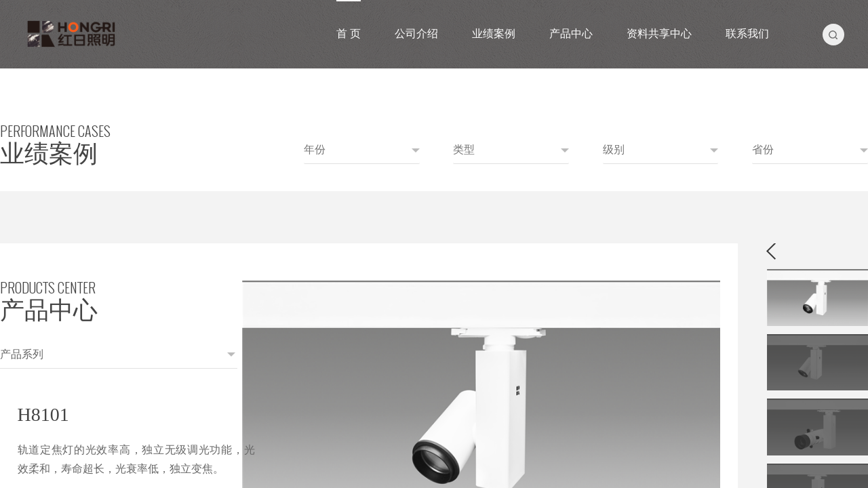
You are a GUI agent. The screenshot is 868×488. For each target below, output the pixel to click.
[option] (400, 278)
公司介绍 (416, 34)
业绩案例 (494, 34)
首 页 (349, 34)
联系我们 (747, 34)
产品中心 (571, 34)
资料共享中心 (659, 34)
